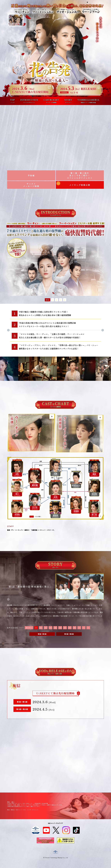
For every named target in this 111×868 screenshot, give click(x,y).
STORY (68, 101)
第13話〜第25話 (69, 634)
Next (103, 331)
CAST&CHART (51, 101)
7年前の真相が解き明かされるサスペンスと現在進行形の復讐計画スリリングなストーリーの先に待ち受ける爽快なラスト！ (47, 325)
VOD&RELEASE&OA (88, 101)
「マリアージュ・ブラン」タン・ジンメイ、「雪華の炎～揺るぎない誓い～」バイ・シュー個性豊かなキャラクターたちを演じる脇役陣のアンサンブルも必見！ (58, 347)
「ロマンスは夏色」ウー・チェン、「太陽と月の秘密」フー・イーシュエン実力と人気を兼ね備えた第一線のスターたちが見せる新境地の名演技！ (52, 336)
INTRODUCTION (29, 101)
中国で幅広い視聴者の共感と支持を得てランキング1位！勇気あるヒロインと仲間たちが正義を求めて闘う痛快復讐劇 (45, 313)
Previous (8, 331)
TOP (12, 101)
